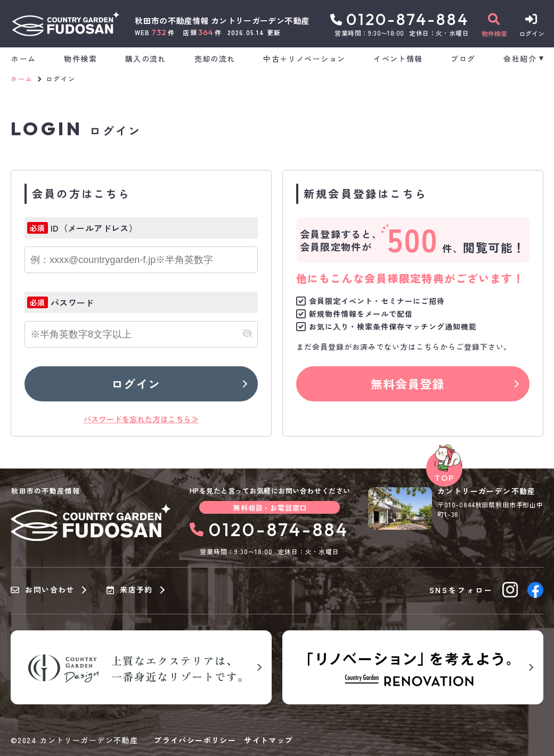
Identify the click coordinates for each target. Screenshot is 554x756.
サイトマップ (268, 740)
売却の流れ (215, 59)
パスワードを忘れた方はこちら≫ (141, 419)
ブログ (463, 59)
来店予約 (130, 590)
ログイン (136, 383)
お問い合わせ (43, 590)
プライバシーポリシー (195, 740)
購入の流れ (146, 59)
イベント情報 (398, 59)
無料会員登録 (408, 383)
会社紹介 (520, 59)
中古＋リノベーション (304, 59)
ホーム (23, 59)
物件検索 (80, 59)
